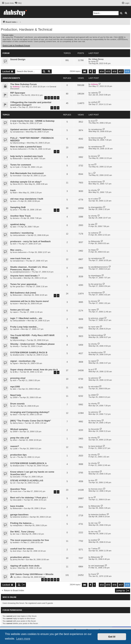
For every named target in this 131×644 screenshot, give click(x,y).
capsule (16, 329)
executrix (17, 477)
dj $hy (15, 372)
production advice (20, 557)
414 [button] (102, 71)
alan (15, 227)
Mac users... (17, 250)
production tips (18, 455)
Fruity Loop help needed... (24, 327)
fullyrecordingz (19, 143)
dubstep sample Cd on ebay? (26, 182)
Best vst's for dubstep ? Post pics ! (29, 498)
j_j (92, 173)
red (92, 165)
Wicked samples (19, 429)
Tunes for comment (21, 165)
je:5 (93, 369)
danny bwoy (18, 423)
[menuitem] (18, 3)
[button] (85, 71)
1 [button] (94, 71)
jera (14, 568)
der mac (94, 523)
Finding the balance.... (22, 523)
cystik (15, 449)
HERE (121, 37)
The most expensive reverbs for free (30, 540)
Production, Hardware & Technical (27, 29)
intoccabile (17, 278)
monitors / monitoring (22, 233)
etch (15, 244)
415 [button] (108, 71)
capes (15, 312)
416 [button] (114, 71)
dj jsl (15, 123)
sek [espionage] (98, 566)
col (14, 406)
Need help (16, 395)
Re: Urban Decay (96, 59)
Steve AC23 (18, 184)
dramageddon (97, 207)
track (13, 190)
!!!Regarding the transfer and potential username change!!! (31, 104)
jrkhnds (16, 95)
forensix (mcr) (97, 489)
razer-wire (95, 327)
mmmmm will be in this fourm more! (30, 301)
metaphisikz (18, 525)
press (15, 210)
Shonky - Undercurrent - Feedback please (32, 344)
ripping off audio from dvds (25, 566)
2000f (15, 397)
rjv (92, 497)
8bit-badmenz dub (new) (23, 293)
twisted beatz (97, 182)
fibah (15, 193)
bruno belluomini (20, 149)
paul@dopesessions (21, 272)
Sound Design (18, 59)
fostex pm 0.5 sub (20, 310)
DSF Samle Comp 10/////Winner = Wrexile (32, 574)
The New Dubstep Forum (23, 84)
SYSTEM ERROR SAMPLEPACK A (28, 463)
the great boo (18, 286)
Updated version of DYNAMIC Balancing (32, 129)
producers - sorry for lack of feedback (30, 241)
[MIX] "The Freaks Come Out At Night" (31, 421)
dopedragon (96, 276)
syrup (93, 61)
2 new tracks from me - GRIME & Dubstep (32, 121)
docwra (94, 156)
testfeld (16, 542)
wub (14, 107)
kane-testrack (97, 446)
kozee (15, 304)
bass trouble (17, 506)
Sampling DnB (18, 207)
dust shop (17, 551)
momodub (17, 176)
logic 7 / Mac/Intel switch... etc (26, 318)
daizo (15, 414)
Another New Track (20, 216)
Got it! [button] (112, 637)
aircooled (95, 387)
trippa (93, 250)
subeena (95, 233)
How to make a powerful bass (26, 147)
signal (15, 363)
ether (15, 440)
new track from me (20, 258)
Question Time (18, 489)
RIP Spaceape (18, 93)
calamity (94, 93)
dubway (16, 87)
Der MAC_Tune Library (22, 532)
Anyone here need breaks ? (25, 276)
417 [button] (121, 71)
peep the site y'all (20, 438)
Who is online (9, 597)
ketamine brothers (20, 517)
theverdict (95, 429)
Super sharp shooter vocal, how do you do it (34, 370)
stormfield (95, 472)
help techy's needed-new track (27, 156)
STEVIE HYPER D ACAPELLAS (27, 480)
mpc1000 (15, 387)
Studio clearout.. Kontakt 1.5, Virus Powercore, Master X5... (29, 268)
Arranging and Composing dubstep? (30, 412)
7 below (94, 549)
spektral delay (18, 224)
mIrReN (94, 102)
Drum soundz (17, 404)
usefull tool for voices (22, 549)
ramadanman (18, 132)
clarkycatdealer (19, 235)
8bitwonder (17, 158)
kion (14, 201)
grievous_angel (97, 318)
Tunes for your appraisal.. (24, 284)
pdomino (95, 378)
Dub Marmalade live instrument (27, 173)
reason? (15, 446)
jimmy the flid (18, 559)
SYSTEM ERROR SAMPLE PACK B (29, 353)
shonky (94, 190)
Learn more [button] (23, 639)
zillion (19, 577)
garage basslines (19, 515)
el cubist (94, 199)
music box (17, 491)
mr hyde (16, 167)
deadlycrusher (19, 355)
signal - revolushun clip (23, 361)
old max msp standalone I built (27, 199)
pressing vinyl (18, 378)
